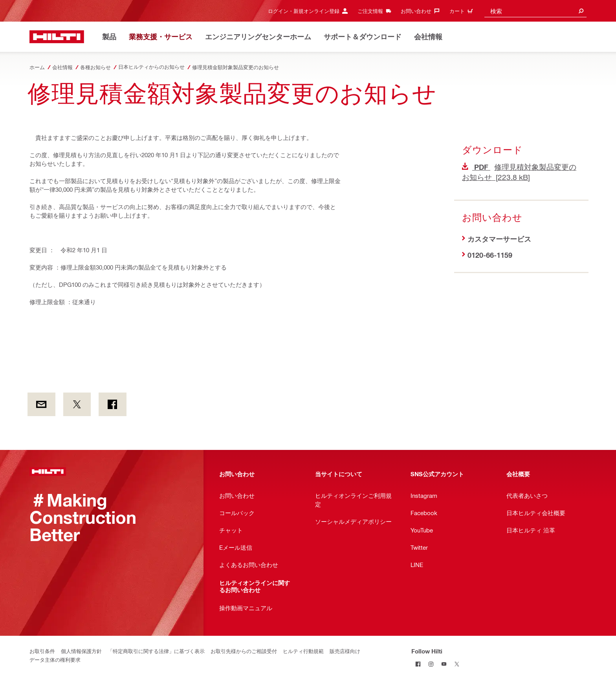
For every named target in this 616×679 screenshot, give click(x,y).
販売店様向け (345, 651)
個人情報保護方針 (81, 651)
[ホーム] (57, 37)
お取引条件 (42, 651)
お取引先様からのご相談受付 (244, 651)
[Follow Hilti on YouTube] (444, 664)
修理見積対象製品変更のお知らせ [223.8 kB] (519, 172)
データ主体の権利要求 (55, 660)
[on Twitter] (77, 404)
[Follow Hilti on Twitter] (457, 664)
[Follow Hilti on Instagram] (431, 664)
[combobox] (535, 11)
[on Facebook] (113, 404)
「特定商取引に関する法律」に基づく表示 (156, 651)
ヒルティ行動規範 (303, 651)
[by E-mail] (41, 404)
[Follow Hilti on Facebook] (418, 664)
